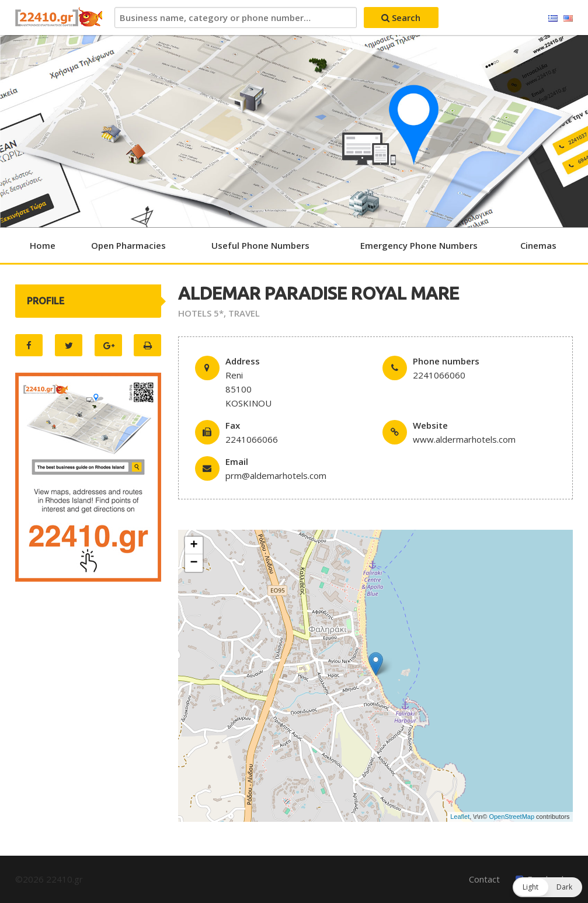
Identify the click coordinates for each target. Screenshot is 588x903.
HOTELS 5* (201, 313)
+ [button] (194, 546)
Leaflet (460, 817)
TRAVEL (244, 313)
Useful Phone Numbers (260, 245)
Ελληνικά (553, 19)
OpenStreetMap (512, 817)
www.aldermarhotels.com (464, 439)
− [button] (194, 563)
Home (43, 245)
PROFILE (46, 301)
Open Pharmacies (128, 245)
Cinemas (538, 245)
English (568, 19)
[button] (547, 887)
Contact (484, 879)
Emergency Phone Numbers (419, 245)
